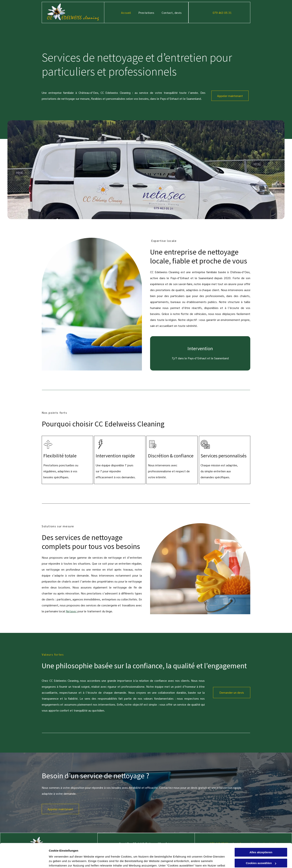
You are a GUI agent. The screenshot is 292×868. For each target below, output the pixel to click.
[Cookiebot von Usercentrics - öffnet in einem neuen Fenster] (24, 861)
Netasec (71, 611)
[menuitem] (126, 13)
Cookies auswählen (62, 861)
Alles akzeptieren (261, 828)
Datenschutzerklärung (140, 850)
